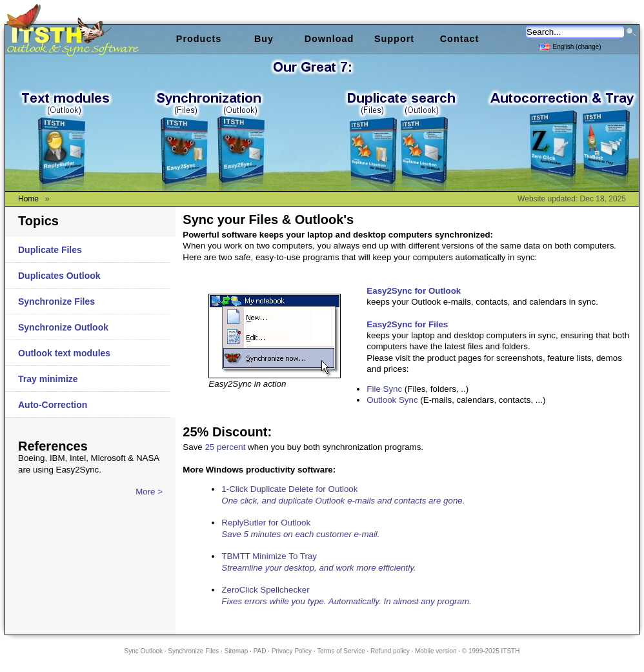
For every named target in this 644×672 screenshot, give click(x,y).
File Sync (384, 389)
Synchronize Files (56, 301)
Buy (264, 39)
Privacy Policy (292, 651)
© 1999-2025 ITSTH (491, 651)
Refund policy (390, 651)
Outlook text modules (64, 353)
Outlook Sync (392, 400)
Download (329, 39)
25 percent (225, 447)
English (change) (570, 46)
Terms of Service (341, 651)
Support (394, 39)
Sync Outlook (144, 651)
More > (149, 492)
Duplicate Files (50, 250)
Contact (460, 39)
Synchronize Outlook (63, 327)
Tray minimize (48, 379)
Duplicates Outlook (59, 276)
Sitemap (236, 651)
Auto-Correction (53, 405)
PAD (260, 651)
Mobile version (436, 651)
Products (199, 39)
